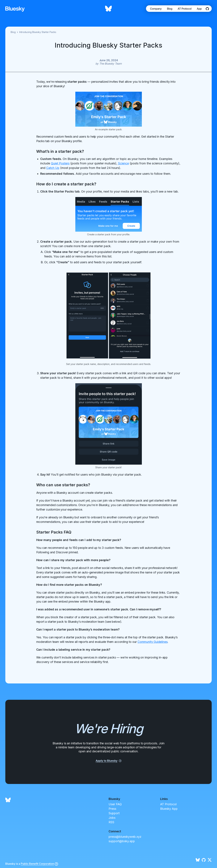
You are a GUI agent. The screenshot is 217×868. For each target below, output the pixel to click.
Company (156, 9)
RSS (111, 822)
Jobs (112, 818)
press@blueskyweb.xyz (125, 837)
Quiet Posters (60, 163)
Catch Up (53, 168)
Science (123, 163)
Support (114, 813)
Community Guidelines (152, 642)
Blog (170, 9)
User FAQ (115, 804)
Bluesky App (169, 809)
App (199, 9)
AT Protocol (184, 9)
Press (112, 809)
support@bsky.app (122, 841)
